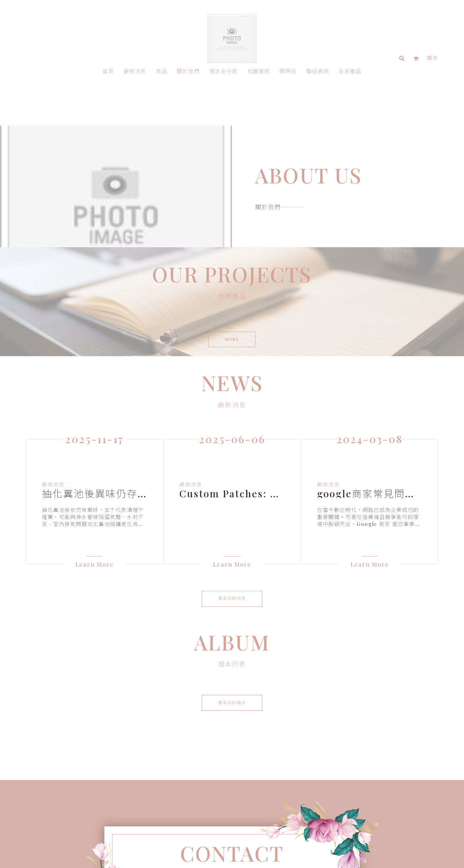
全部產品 (350, 71)
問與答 (288, 71)
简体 (433, 58)
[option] (94, 494)
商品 (162, 71)
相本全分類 (224, 71)
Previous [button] (21, 489)
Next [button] (443, 489)
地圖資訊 (259, 71)
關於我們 (188, 71)
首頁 (108, 71)
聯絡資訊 (318, 71)
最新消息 (135, 71)
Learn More (95, 556)
